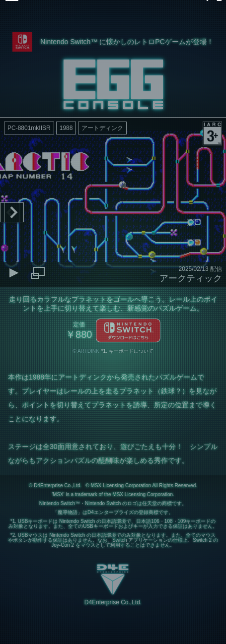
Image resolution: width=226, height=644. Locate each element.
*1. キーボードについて (127, 351)
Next (14, 212)
